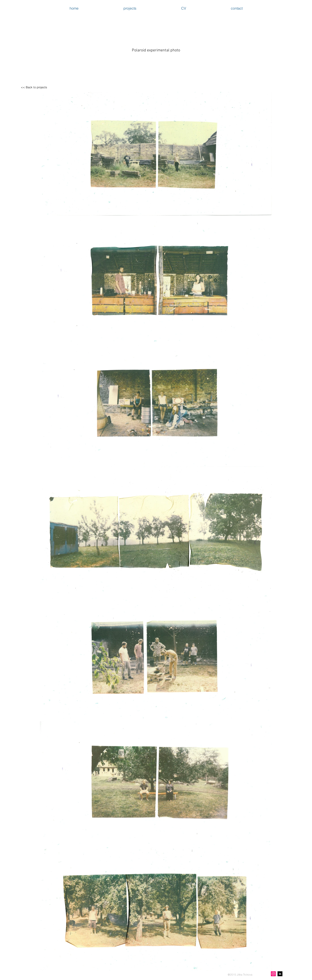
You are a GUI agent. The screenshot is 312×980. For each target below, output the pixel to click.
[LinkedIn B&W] (280, 974)
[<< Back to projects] (34, 87)
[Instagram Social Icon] (273, 974)
